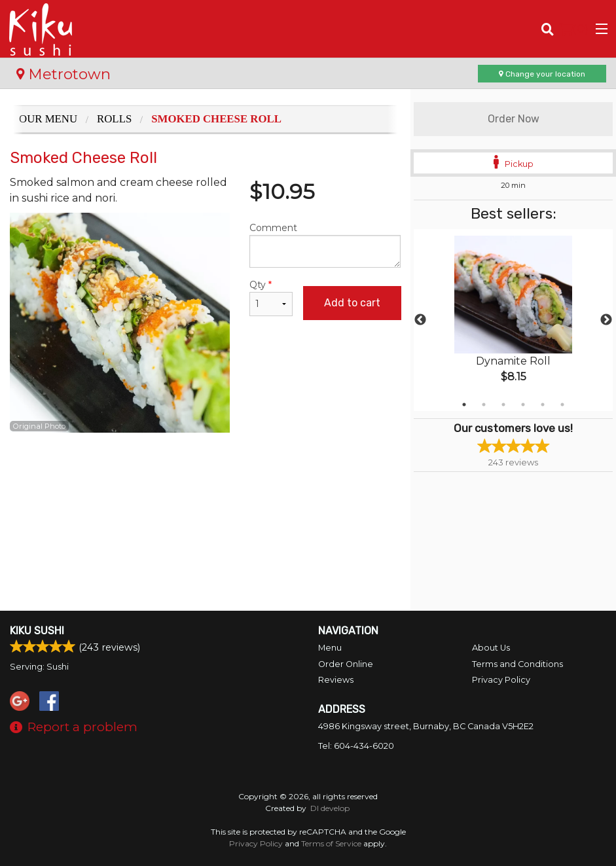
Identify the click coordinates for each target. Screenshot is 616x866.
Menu (330, 648)
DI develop (330, 808)
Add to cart (352, 303)
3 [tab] (503, 405)
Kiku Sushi (37, 631)
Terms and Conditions (517, 664)
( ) (574, 29)
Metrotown (63, 74)
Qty (271, 298)
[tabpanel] (513, 320)
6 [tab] (562, 405)
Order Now (514, 119)
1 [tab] (464, 405)
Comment (325, 245)
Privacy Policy (501, 680)
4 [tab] (523, 405)
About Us (491, 648)
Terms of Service (331, 843)
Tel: (356, 746)
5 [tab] (543, 405)
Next (606, 320)
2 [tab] (484, 405)
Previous (420, 320)
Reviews (336, 680)
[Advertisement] (205, 475)
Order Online (346, 664)
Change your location (542, 74)
